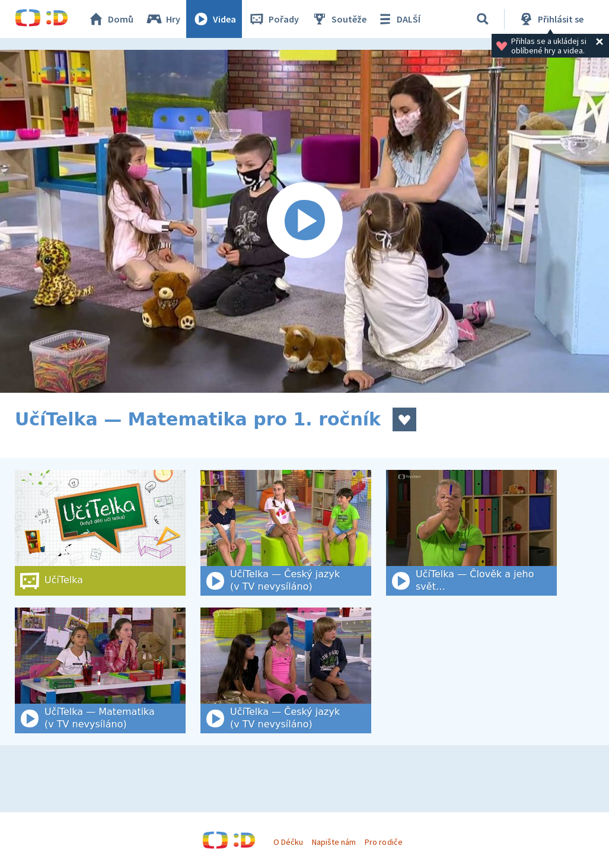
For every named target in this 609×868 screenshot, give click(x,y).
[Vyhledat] (483, 19)
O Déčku (288, 842)
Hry (163, 19)
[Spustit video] (304, 221)
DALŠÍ (398, 19)
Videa (214, 19)
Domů (110, 19)
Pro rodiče (383, 842)
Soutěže (339, 19)
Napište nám (334, 842)
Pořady (273, 19)
